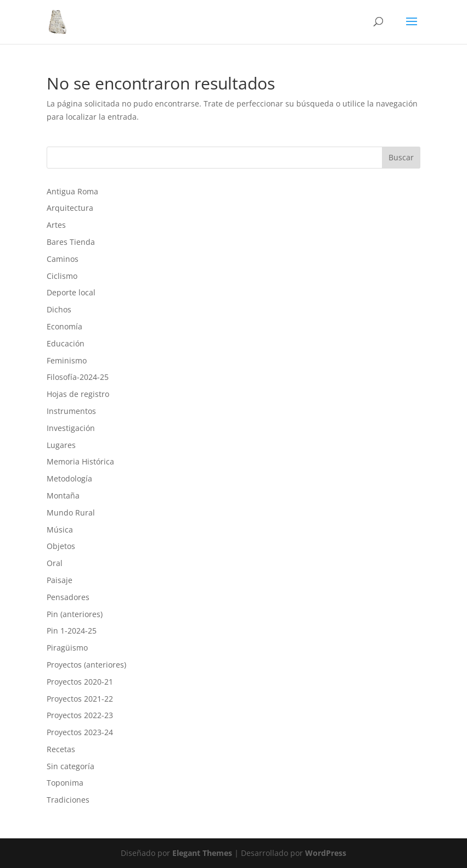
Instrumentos (71, 411)
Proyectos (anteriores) (86, 665)
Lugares (61, 445)
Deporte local (71, 292)
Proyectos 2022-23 (80, 715)
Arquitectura (70, 208)
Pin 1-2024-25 (72, 631)
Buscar (401, 157)
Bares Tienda (71, 242)
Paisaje (60, 580)
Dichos (59, 309)
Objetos (61, 546)
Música (60, 530)
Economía (64, 326)
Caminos (63, 259)
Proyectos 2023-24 (80, 732)
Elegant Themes (202, 853)
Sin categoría (71, 766)
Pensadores (68, 597)
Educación (66, 343)
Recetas (61, 749)
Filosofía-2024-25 (78, 377)
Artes (56, 225)
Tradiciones (68, 800)
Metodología (69, 478)
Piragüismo (67, 648)
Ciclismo (62, 276)
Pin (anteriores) (75, 614)
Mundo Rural (71, 513)
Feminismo (67, 360)
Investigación (71, 428)
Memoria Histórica (80, 461)
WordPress (326, 853)
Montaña (63, 495)
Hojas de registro (78, 394)
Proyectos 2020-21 (80, 682)
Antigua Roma (72, 191)
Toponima (65, 783)
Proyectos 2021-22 (80, 699)
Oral (55, 563)
